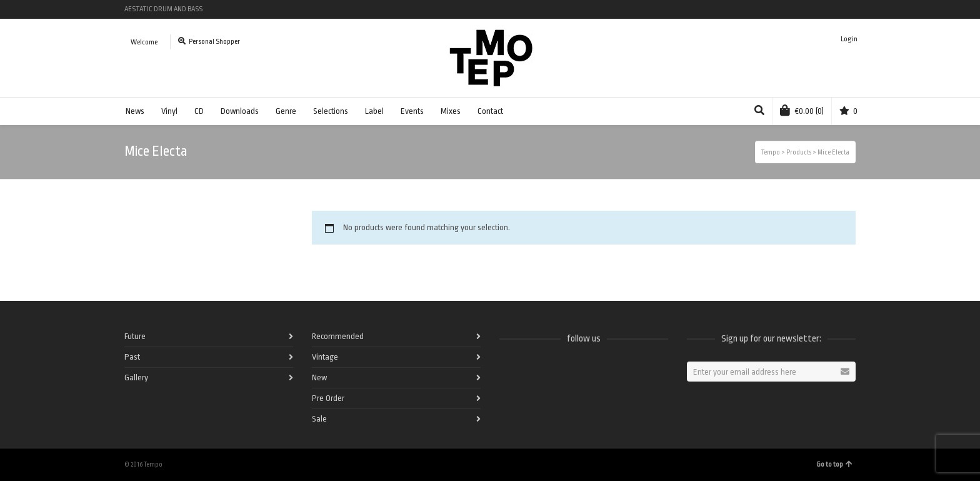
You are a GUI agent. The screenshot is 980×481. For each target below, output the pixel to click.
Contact (490, 111)
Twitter (800, 9)
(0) (802, 110)
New (319, 377)
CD (199, 111)
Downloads (240, 111)
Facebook (764, 9)
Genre (286, 111)
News (135, 111)
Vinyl (169, 111)
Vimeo (818, 9)
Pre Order (328, 398)
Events (412, 111)
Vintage (325, 357)
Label (374, 111)
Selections (331, 111)
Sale (319, 419)
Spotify (782, 9)
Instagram (836, 9)
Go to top (834, 464)
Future (135, 336)
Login (849, 39)
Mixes (451, 111)
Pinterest (854, 9)
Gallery (136, 377)
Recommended (338, 336)
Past (132, 357)
